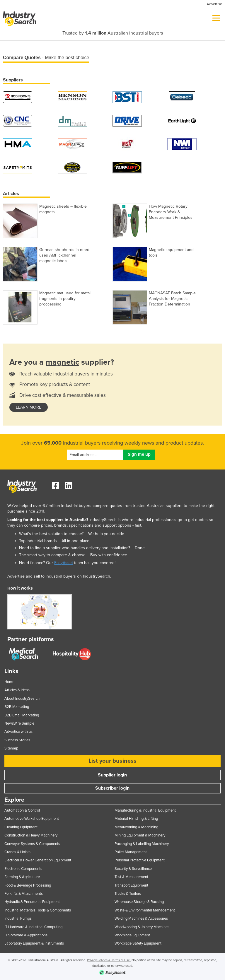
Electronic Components (23, 869)
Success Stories (17, 740)
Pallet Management (131, 852)
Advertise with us (18, 732)
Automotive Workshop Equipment (32, 819)
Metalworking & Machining (136, 827)
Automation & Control (22, 810)
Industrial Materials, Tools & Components (38, 910)
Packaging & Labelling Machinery (142, 844)
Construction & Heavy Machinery (31, 835)
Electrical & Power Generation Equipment (38, 860)
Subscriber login (112, 788)
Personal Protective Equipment (140, 860)
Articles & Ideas (17, 690)
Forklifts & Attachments (24, 894)
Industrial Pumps (18, 918)
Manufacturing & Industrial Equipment (145, 810)
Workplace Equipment (132, 935)
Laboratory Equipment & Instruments (34, 943)
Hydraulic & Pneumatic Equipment (32, 902)
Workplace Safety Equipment (138, 943)
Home (9, 682)
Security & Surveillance (133, 869)
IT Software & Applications (26, 935)
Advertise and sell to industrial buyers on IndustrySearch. (59, 576)
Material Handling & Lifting (136, 819)
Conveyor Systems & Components (32, 844)
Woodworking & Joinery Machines (142, 927)
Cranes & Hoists (17, 852)
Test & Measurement (131, 877)
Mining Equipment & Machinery (140, 835)
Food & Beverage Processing (28, 885)
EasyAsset (64, 563)
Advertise (214, 4)
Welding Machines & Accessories (141, 918)
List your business (112, 761)
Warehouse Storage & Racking (139, 902)
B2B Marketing (17, 707)
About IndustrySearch (22, 699)
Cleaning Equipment (21, 827)
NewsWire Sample (19, 723)
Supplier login (112, 775)
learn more (29, 407)
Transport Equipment (131, 885)
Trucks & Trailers (128, 894)
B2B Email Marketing (22, 715)
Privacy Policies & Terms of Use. (109, 960)
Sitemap (11, 748)
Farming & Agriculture (22, 877)
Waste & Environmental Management (145, 910)
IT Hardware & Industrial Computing (33, 927)
